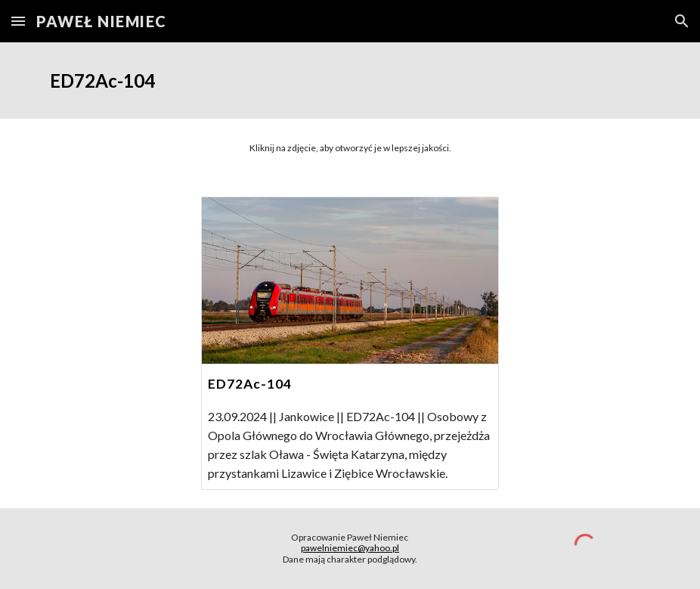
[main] (350, 81)
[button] (18, 21)
